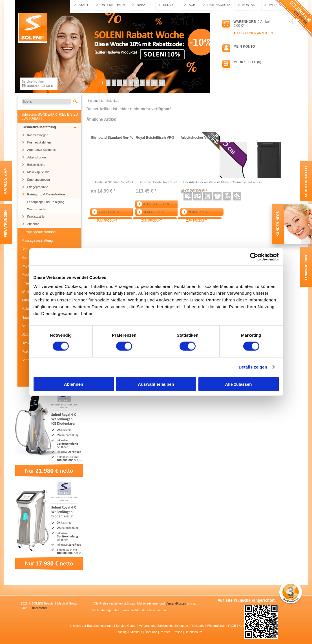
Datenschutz (219, 5)
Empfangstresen (39, 180)
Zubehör (33, 224)
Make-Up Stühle (38, 172)
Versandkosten (176, 603)
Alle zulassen (238, 384)
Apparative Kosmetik (42, 150)
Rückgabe (198, 626)
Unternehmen (113, 5)
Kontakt (250, 5)
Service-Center (127, 626)
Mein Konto (244, 47)
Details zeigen (253, 367)
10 (154, 83)
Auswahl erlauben (156, 384)
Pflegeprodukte (38, 187)
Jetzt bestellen (156, 204)
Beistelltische (36, 165)
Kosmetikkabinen (39, 142)
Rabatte (144, 5)
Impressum (40, 608)
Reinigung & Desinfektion (46, 194)
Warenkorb (245, 22)
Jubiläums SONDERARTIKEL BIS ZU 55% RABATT (50, 116)
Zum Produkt (107, 221)
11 (162, 83)
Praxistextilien (37, 217)
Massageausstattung (37, 241)
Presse (178, 632)
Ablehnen (74, 384)
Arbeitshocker (37, 157)
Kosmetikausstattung (39, 127)
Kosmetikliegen (38, 135)
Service (170, 5)
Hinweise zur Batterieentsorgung (91, 626)
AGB (192, 5)
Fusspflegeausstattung (39, 232)
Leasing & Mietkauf (130, 632)
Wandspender (37, 209)
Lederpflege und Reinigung (46, 202)
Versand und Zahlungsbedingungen (164, 626)
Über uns (151, 632)
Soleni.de (33, 28)
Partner (165, 632)
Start (84, 5)
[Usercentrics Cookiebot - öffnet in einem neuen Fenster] (254, 257)
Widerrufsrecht (218, 626)
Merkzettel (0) (247, 62)
